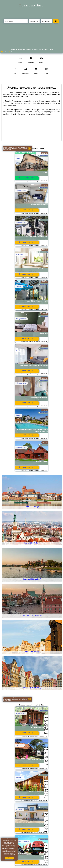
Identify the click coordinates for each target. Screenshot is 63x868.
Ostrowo (19, 287)
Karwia (18, 158)
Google (13, 841)
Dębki (18, 351)
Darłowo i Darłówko (22, 842)
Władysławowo (21, 190)
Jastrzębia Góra (21, 254)
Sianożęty (19, 777)
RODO (13, 855)
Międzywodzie (21, 713)
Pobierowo (19, 745)
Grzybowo (19, 810)
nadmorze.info (31, 5)
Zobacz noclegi (26, 210)
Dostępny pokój (26, 178)
